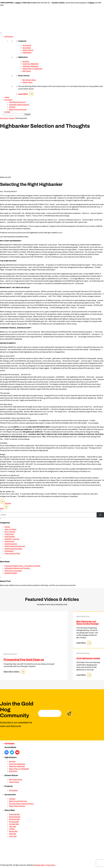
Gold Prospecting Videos (13, 549)
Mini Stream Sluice (29, 80)
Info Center (8, 100)
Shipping (12, 107)
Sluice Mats (27, 48)
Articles (7, 527)
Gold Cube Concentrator (13, 571)
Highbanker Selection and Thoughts (17, 568)
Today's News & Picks (12, 553)
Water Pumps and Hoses (18, 109)
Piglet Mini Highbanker (31, 66)
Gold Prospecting (11, 544)
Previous (6, 503)
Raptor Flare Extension (17, 806)
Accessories (27, 45)
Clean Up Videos (10, 529)
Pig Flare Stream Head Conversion (21, 804)
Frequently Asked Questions (19, 105)
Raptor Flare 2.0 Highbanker (33, 69)
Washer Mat (13, 831)
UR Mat (12, 829)
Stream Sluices (28, 50)
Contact (7, 112)
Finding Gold (9, 534)
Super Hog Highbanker (31, 64)
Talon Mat (12, 827)
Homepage (9, 743)
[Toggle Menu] (1, 33)
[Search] (100, 515)
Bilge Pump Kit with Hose (18, 801)
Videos (7, 97)
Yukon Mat (13, 836)
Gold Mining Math (11, 573)
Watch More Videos (14, 672)
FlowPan (12, 799)
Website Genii (40, 865)
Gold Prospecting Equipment (15, 546)
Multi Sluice (27, 71)
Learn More (26, 94)
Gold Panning (9, 541)
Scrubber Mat (14, 824)
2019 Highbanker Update (88, 658)
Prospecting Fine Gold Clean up (24, 660)
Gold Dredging (10, 537)
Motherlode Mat (15, 817)
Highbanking (9, 551)
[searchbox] (14, 114)
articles (12, 118)
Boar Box (26, 61)
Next (4, 508)
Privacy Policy (50, 865)
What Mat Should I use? (17, 102)
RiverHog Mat (14, 822)
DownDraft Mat (14, 814)
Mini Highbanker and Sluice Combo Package (88, 623)
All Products (9, 37)
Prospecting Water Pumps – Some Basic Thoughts (22, 566)
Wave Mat (12, 834)
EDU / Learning (10, 532)
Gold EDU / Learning (12, 539)
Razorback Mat (14, 819)
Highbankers (27, 53)
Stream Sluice (28, 82)
